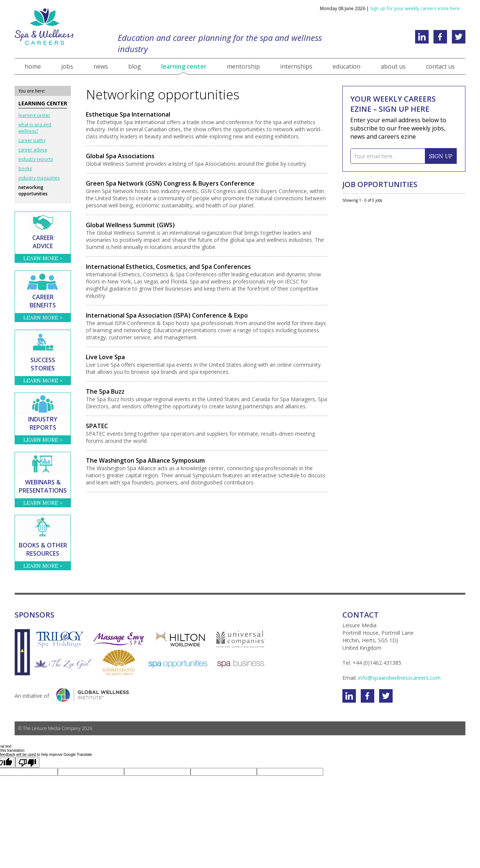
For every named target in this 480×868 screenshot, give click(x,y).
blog (135, 66)
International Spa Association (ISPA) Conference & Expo (167, 315)
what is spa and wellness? (35, 128)
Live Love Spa (105, 357)
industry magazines (39, 178)
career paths (32, 140)
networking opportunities (33, 190)
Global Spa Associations (120, 156)
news (101, 66)
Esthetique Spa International (128, 114)
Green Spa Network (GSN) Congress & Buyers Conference (170, 183)
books (25, 169)
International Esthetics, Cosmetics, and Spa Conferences (168, 267)
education (346, 66)
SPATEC (97, 426)
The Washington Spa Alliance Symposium (145, 460)
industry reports (36, 159)
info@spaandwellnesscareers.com (399, 678)
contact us (440, 66)
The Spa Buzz (105, 391)
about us (393, 66)
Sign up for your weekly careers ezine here (415, 8)
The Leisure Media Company (52, 728)
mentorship (243, 66)
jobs (67, 66)
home (33, 66)
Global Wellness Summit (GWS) (130, 225)
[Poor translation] (27, 762)
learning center (184, 66)
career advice (33, 150)
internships (296, 66)
